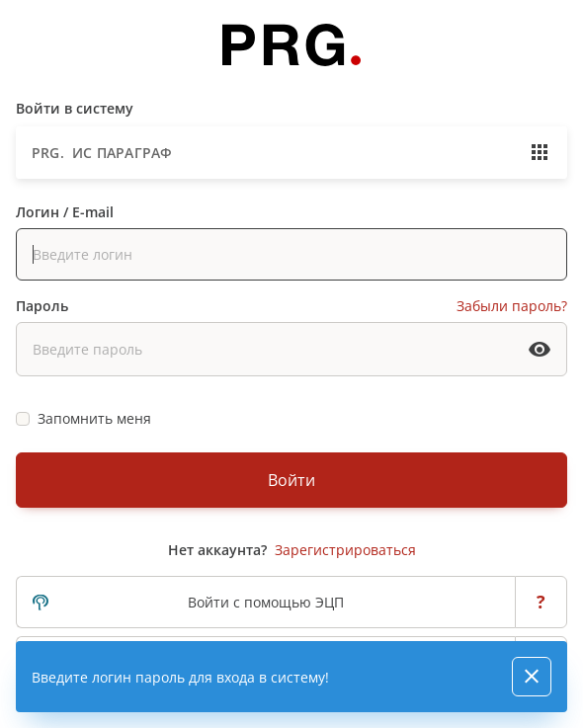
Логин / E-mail (65, 212)
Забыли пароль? (512, 306)
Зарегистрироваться (345, 550)
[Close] (532, 677)
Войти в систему (75, 108)
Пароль (42, 306)
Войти (291, 480)
